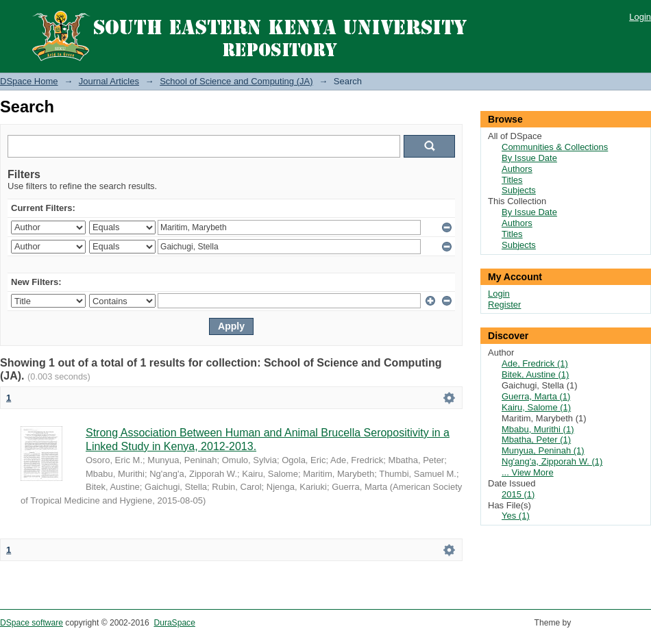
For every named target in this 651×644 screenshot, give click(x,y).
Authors (517, 169)
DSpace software (32, 623)
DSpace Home (29, 81)
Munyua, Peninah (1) (543, 450)
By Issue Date (529, 158)
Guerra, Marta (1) (536, 396)
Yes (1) (516, 516)
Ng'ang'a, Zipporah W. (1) (552, 461)
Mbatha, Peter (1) (536, 439)
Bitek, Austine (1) (535, 374)
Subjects (519, 190)
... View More (528, 472)
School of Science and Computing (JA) (236, 81)
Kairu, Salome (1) (536, 407)
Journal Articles (109, 81)
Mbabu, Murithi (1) (538, 429)
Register (504, 305)
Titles (512, 180)
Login (640, 17)
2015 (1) (518, 494)
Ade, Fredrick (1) (535, 363)
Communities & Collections (555, 147)
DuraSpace (174, 623)
